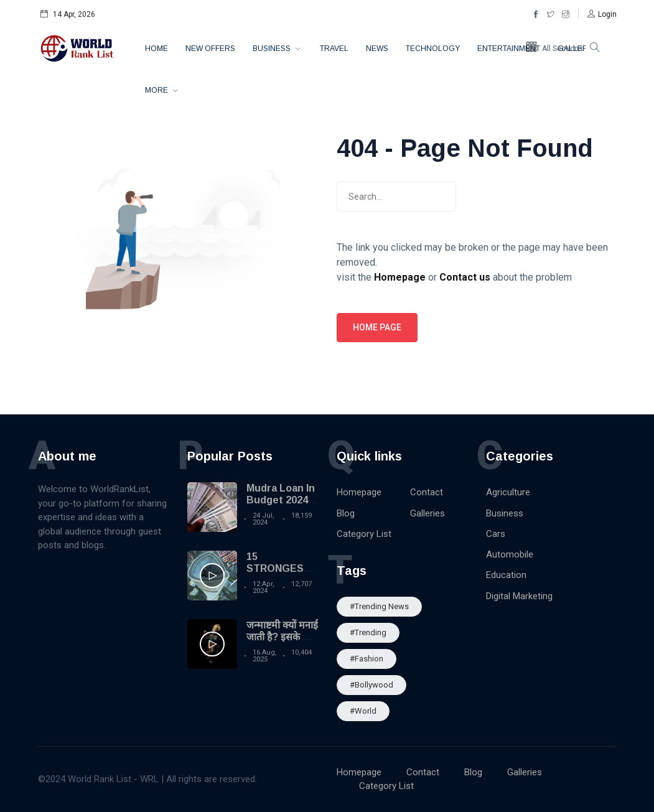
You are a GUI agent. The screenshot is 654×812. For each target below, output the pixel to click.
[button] (602, 14)
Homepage (359, 492)
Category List (364, 534)
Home (156, 49)
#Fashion (367, 659)
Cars (496, 534)
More (157, 90)
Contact (427, 492)
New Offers (210, 49)
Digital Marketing (519, 596)
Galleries (427, 513)
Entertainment (509, 49)
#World (363, 711)
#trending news (379, 606)
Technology (433, 49)
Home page (377, 327)
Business (273, 49)
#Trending (368, 632)
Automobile (510, 554)
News (377, 49)
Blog (346, 513)
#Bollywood (371, 685)
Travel (334, 49)
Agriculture (508, 492)
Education (506, 575)
